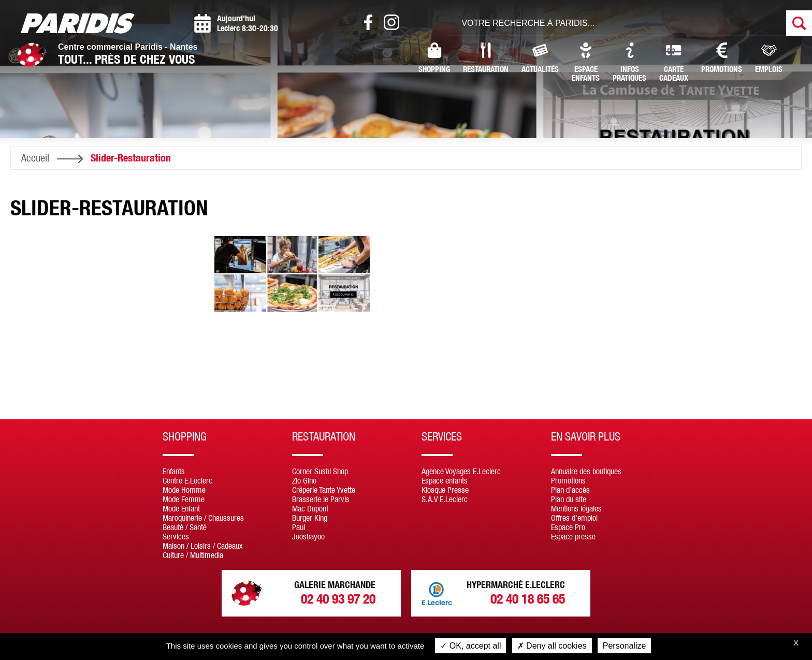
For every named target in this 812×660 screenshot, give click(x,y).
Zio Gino (304, 480)
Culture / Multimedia (193, 555)
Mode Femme (184, 499)
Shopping (434, 58)
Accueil (35, 158)
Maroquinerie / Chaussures (203, 518)
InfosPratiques (629, 62)
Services (176, 536)
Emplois (769, 58)
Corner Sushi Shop (320, 471)
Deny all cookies (552, 646)
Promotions (722, 58)
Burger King (310, 518)
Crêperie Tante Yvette (324, 490)
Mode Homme (184, 490)
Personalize (625, 646)
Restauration (486, 58)
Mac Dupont (310, 508)
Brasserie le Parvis (321, 499)
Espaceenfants (586, 62)
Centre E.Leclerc (187, 480)
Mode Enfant (181, 508)
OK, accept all (470, 646)
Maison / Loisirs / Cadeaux (203, 546)
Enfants (174, 471)
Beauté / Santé (185, 527)
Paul (299, 527)
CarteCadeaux (674, 62)
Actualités (540, 58)
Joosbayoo (308, 536)
